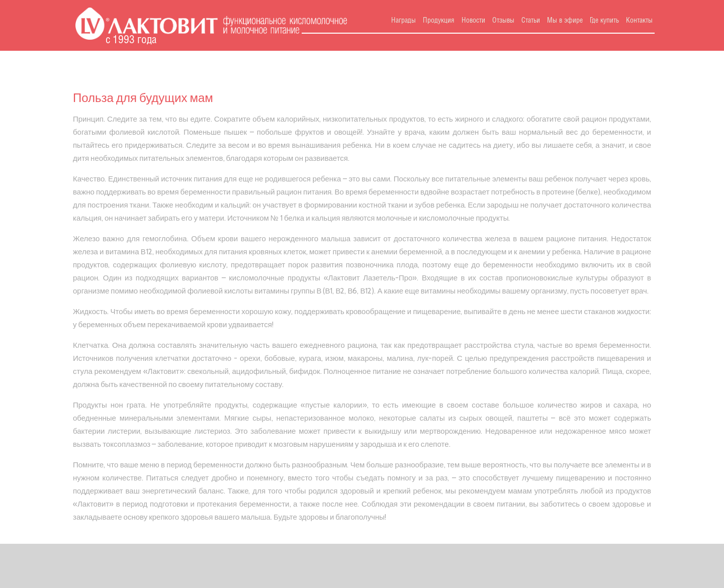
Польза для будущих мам (143, 98)
